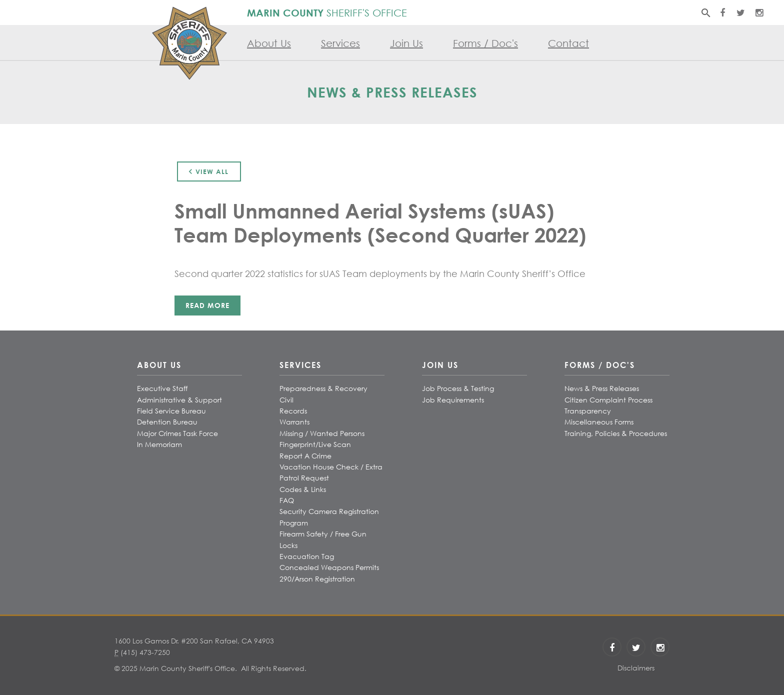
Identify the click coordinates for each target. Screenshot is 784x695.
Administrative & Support (179, 400)
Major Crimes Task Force (177, 433)
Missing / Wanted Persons (322, 433)
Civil (286, 400)
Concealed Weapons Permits (329, 567)
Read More (207, 305)
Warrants (294, 422)
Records (293, 411)
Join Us (406, 43)
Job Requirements (453, 400)
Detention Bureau (167, 422)
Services (340, 43)
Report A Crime (305, 456)
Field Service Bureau (171, 411)
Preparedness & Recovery (323, 388)
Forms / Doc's (485, 43)
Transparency (588, 411)
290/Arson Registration (317, 579)
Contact (568, 43)
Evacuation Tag (307, 556)
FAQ (287, 500)
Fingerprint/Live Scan (315, 444)
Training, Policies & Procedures (616, 433)
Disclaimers (636, 668)
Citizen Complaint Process (608, 400)
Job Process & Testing (458, 388)
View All (207, 171)
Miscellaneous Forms (599, 422)
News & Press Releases (602, 388)
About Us (269, 43)
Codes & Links (303, 489)
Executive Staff (162, 388)
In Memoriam (159, 444)
